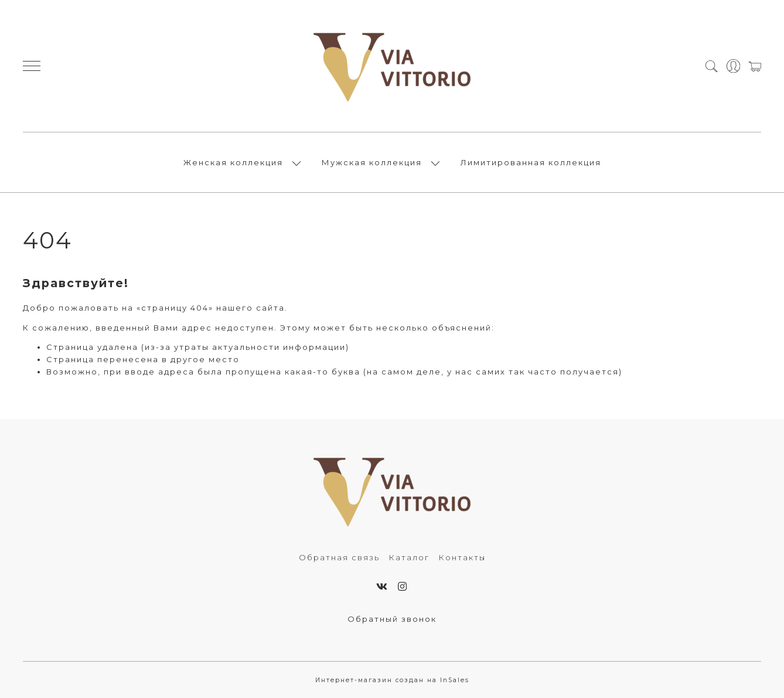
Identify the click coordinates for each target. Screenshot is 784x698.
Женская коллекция (233, 162)
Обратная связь (339, 557)
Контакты (462, 557)
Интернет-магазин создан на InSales (392, 680)
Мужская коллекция (372, 162)
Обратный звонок (392, 619)
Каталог (409, 557)
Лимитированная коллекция (531, 162)
